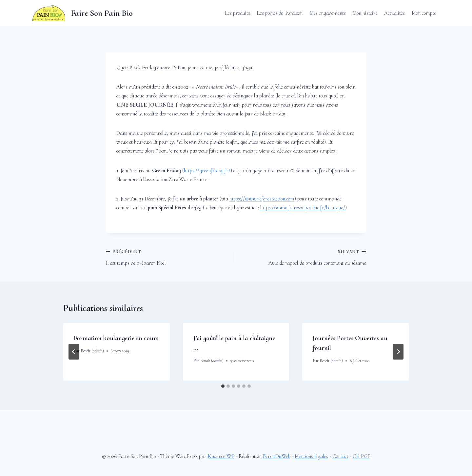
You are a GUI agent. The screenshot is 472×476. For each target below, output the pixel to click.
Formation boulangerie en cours (116, 338)
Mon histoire (365, 13)
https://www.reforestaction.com (262, 199)
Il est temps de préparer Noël (168, 257)
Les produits (237, 13)
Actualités (394, 13)
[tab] (223, 386)
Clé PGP (362, 456)
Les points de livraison (280, 13)
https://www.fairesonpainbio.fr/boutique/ (303, 207)
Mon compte (424, 13)
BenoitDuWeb (277, 456)
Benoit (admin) (92, 351)
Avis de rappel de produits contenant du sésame (304, 257)
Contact (340, 456)
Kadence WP (221, 456)
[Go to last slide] (74, 352)
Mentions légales (311, 456)
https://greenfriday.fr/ (207, 170)
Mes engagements (328, 13)
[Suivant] (398, 352)
